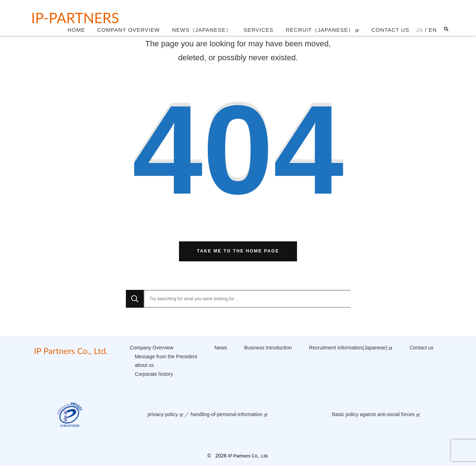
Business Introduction (268, 348)
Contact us (390, 30)
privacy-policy (163, 414)
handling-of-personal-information (227, 414)
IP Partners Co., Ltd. (71, 351)
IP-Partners (75, 18)
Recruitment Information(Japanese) (348, 348)
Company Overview (129, 30)
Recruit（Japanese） (320, 30)
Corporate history (154, 374)
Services (259, 30)
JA (420, 30)
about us (144, 365)
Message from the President (166, 357)
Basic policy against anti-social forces (373, 414)
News (221, 348)
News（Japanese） (202, 30)
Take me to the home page (238, 251)
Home (76, 30)
